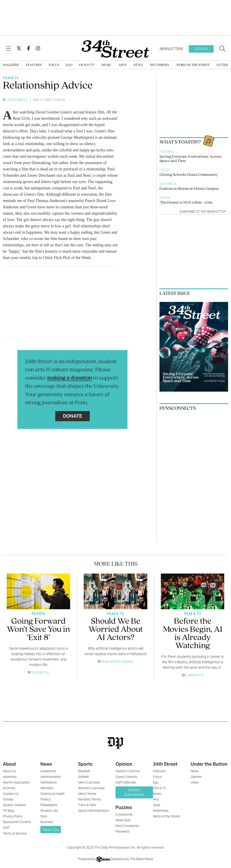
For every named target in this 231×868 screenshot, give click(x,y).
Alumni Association (16, 782)
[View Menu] (8, 49)
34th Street (165, 764)
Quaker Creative (14, 805)
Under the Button (209, 764)
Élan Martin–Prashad (118, 662)
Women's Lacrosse (91, 788)
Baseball (84, 771)
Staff (6, 828)
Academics (48, 771)
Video (195, 782)
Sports (85, 764)
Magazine (11, 65)
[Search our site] (222, 49)
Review (165, 198)
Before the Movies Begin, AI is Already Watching (193, 634)
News (46, 764)
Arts (122, 65)
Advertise (10, 777)
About (9, 764)
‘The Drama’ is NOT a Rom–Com (186, 203)
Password (122, 831)
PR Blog (8, 811)
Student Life (49, 811)
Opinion (124, 764)
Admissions (49, 782)
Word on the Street (193, 65)
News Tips (51, 830)
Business (47, 822)
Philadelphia (49, 805)
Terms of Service (15, 833)
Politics (46, 799)
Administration (51, 777)
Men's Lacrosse (89, 782)
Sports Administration (93, 811)
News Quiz (123, 820)
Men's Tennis (87, 794)
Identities (47, 788)
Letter (222, 65)
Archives (9, 788)
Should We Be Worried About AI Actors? (116, 630)
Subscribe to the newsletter (204, 212)
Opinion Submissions (134, 792)
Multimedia (159, 65)
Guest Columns (126, 777)
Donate (201, 49)
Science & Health (53, 794)
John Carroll (17, 100)
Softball (83, 777)
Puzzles (124, 807)
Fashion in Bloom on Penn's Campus (189, 189)
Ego (69, 65)
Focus (54, 65)
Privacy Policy (13, 816)
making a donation (70, 378)
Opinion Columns (128, 771)
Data (44, 816)
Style (138, 65)
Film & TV (87, 65)
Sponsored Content (17, 822)
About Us (9, 771)
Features (34, 65)
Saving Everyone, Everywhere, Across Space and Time (191, 159)
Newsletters (171, 49)
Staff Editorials (126, 782)
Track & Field (87, 805)
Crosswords (124, 814)
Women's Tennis (89, 799)
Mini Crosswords (127, 826)
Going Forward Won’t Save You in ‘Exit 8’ (38, 630)
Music (106, 65)
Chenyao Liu (40, 672)
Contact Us (11, 794)
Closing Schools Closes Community (189, 175)
